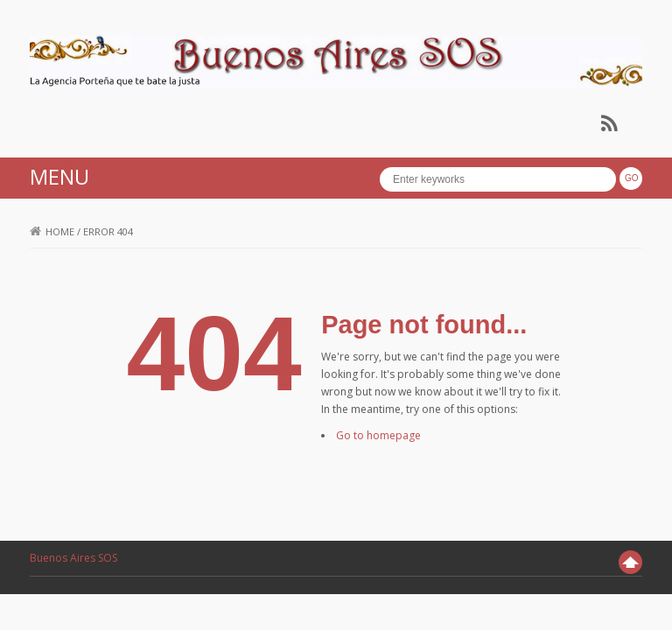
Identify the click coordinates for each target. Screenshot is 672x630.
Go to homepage (378, 435)
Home (52, 231)
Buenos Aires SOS (73, 558)
